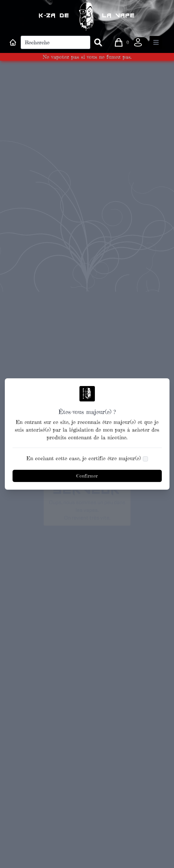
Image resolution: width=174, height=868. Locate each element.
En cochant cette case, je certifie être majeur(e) (84, 458)
